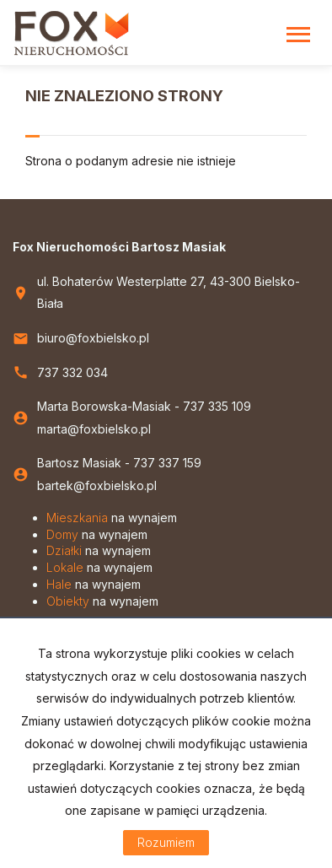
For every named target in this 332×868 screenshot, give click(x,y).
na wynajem (112, 518)
